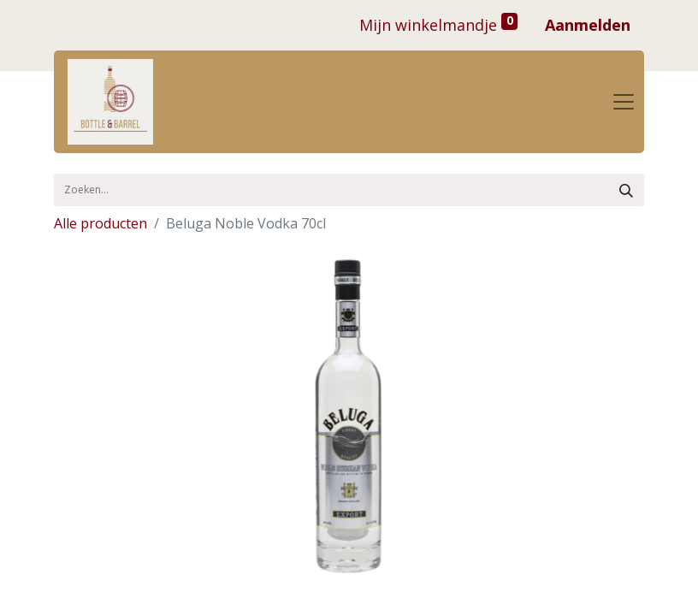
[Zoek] (626, 190)
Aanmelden (588, 25)
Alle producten (101, 223)
